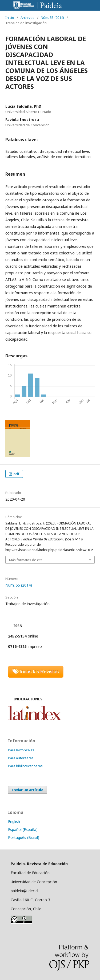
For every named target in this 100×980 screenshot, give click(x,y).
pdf (16, 474)
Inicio (10, 18)
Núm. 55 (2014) (52, 18)
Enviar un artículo (28, 790)
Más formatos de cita (26, 560)
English (14, 821)
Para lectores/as (21, 750)
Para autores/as (21, 758)
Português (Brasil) (24, 837)
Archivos (27, 18)
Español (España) (23, 829)
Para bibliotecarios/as (25, 766)
